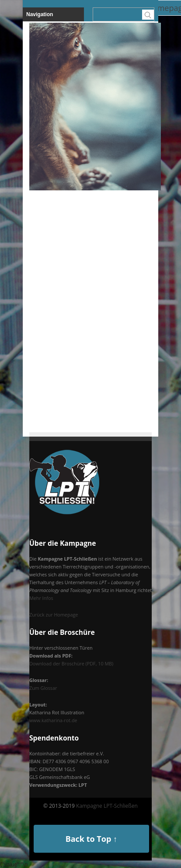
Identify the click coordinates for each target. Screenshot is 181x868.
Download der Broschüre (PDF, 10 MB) (71, 663)
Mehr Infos (41, 598)
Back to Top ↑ (91, 839)
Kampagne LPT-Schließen (107, 806)
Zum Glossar (43, 688)
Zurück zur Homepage (54, 615)
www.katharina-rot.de (53, 720)
